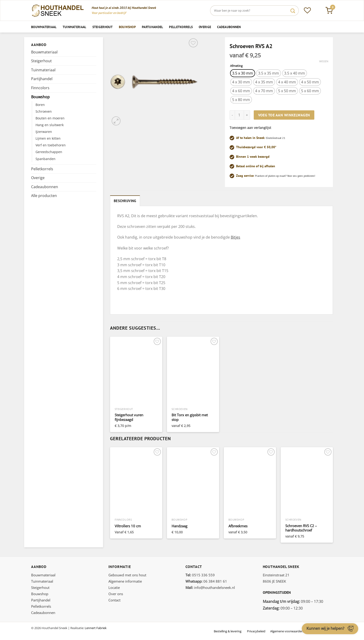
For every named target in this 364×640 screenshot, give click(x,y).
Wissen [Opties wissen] (324, 61)
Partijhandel (152, 27)
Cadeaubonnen (229, 27)
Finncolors (40, 88)
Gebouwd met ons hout (127, 574)
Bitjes (236, 236)
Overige (205, 27)
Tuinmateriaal (75, 27)
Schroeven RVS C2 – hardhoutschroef (301, 527)
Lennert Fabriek (96, 627)
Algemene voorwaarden (287, 630)
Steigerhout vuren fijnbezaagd (129, 417)
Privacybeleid (256, 630)
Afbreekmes (238, 525)
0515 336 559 (200, 574)
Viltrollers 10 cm (128, 525)
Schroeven (44, 111)
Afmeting (236, 66)
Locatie (114, 587)
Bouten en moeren (50, 118)
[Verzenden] (293, 11)
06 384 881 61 (206, 581)
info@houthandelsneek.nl (210, 587)
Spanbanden (45, 159)
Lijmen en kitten (48, 138)
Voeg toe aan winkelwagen (284, 115)
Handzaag (179, 525)
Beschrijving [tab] (124, 200)
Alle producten (44, 196)
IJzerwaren (44, 132)
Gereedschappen (49, 152)
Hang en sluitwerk (50, 125)
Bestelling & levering (228, 630)
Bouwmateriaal (44, 27)
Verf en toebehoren (51, 145)
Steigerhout (103, 27)
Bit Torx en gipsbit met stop (190, 417)
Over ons (116, 593)
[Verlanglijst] (307, 10)
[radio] (243, 73)
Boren (40, 105)
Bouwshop (127, 27)
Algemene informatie (125, 581)
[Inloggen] (318, 10)
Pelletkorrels (181, 27)
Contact (114, 599)
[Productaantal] (239, 115)
